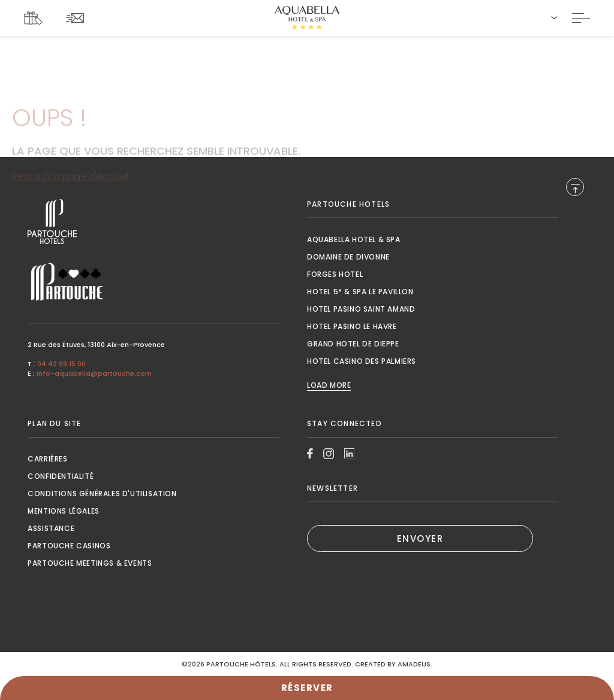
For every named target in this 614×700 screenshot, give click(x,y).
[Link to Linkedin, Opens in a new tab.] (350, 454)
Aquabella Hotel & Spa (354, 239)
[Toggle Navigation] (581, 18)
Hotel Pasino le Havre (352, 326)
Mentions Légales (64, 511)
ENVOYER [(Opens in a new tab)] (420, 538)
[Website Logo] (307, 18)
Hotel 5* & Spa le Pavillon (360, 292)
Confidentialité (61, 476)
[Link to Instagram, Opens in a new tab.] (329, 454)
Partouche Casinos (69, 546)
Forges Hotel (335, 274)
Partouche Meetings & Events (90, 563)
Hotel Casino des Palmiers (362, 361)
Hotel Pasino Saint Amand (361, 309)
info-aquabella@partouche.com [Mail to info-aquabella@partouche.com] (94, 373)
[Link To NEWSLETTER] (78, 18)
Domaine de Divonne (348, 257)
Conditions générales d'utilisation (102, 494)
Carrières (47, 459)
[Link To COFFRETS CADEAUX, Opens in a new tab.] (36, 18)
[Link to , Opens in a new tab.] (153, 221)
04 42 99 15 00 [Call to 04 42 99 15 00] (61, 364)
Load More (329, 385)
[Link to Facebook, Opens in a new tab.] (310, 454)
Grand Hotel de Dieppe (353, 344)
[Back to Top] (575, 187)
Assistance (51, 528)
